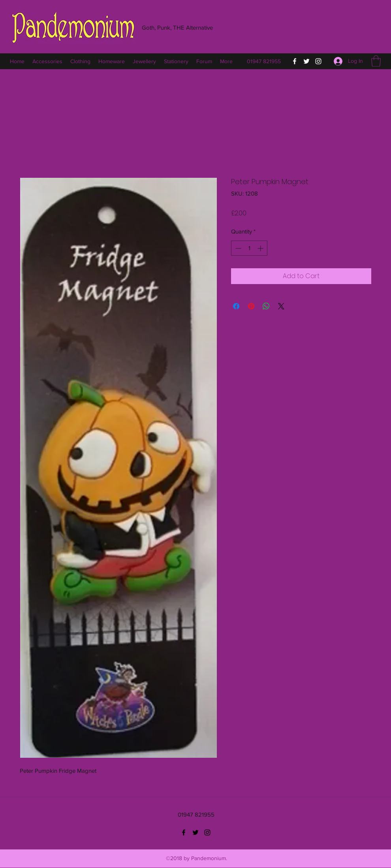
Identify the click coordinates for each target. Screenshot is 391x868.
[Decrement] (238, 248)
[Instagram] (318, 61)
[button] (376, 61)
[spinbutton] (249, 248)
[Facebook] (295, 61)
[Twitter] (306, 61)
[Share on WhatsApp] (266, 306)
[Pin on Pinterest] (251, 306)
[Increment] (261, 248)
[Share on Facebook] (236, 306)
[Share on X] (281, 306)
